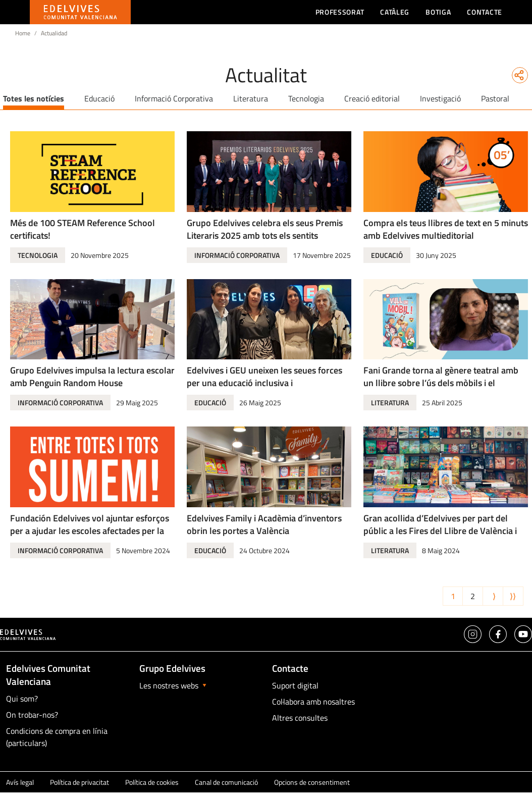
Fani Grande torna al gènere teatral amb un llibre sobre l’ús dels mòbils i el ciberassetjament (441, 383)
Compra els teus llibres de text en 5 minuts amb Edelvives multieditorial (446, 229)
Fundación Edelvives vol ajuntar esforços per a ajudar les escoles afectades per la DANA (90, 531)
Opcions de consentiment (312, 782)
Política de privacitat (79, 782)
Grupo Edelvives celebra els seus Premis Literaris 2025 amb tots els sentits (265, 229)
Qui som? (22, 699)
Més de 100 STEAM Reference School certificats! (83, 229)
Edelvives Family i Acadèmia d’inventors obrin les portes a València (264, 524)
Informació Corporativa (174, 98)
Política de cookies (152, 782)
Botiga (438, 12)
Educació (99, 98)
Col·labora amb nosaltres (313, 702)
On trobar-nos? (32, 715)
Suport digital (295, 685)
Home (23, 33)
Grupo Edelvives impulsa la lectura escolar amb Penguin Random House (92, 377)
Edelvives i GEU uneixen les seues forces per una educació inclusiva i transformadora (264, 383)
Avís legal (20, 782)
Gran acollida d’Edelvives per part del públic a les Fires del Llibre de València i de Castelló (440, 531)
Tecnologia (306, 98)
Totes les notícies (34, 98)
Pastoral (495, 98)
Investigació (440, 98)
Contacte (485, 12)
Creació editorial (372, 98)
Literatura (251, 98)
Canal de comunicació (226, 782)
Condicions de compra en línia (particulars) (57, 737)
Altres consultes (300, 718)
